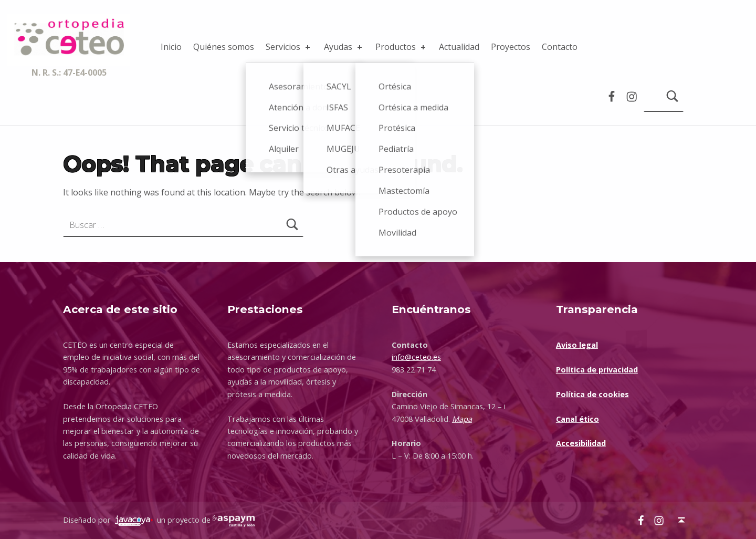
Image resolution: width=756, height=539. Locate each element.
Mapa (462, 419)
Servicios (289, 47)
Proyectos (511, 47)
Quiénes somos (224, 47)
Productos (401, 47)
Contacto (560, 47)
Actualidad (459, 47)
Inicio (171, 47)
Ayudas (344, 47)
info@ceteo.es (416, 357)
